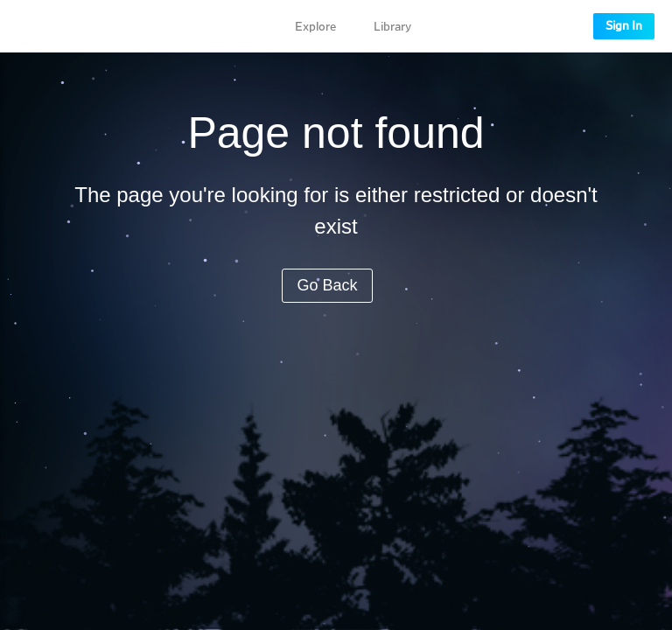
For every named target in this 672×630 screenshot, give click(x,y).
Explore (315, 27)
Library (392, 27)
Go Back (327, 285)
